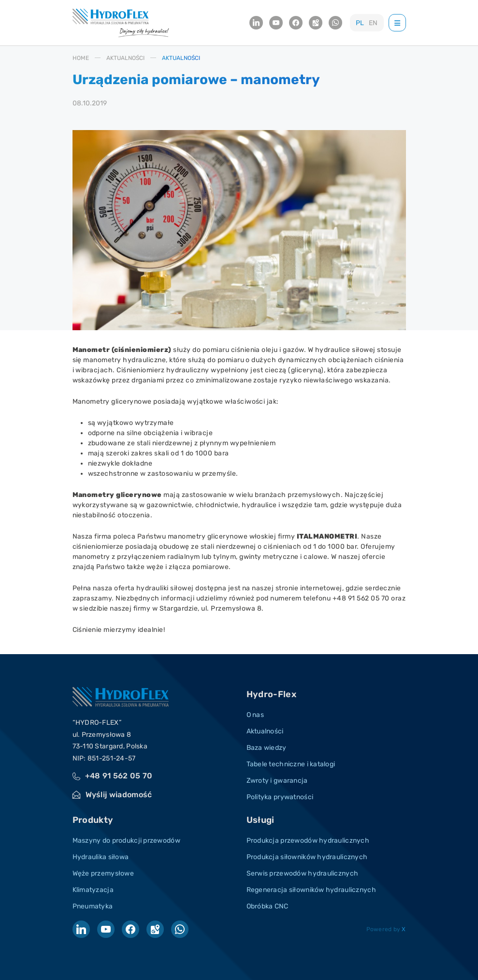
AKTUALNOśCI (125, 58)
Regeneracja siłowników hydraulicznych (311, 890)
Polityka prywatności (280, 797)
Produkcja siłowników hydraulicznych (307, 857)
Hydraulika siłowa (101, 857)
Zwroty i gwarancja (277, 781)
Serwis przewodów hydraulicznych (303, 873)
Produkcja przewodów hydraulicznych (308, 841)
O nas (255, 715)
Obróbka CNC (268, 906)
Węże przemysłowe (103, 873)
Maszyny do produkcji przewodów (126, 841)
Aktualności (265, 731)
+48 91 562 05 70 (119, 776)
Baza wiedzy (267, 748)
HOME (81, 58)
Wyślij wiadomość (119, 795)
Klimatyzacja (93, 890)
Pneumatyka (93, 906)
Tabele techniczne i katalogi (291, 764)
